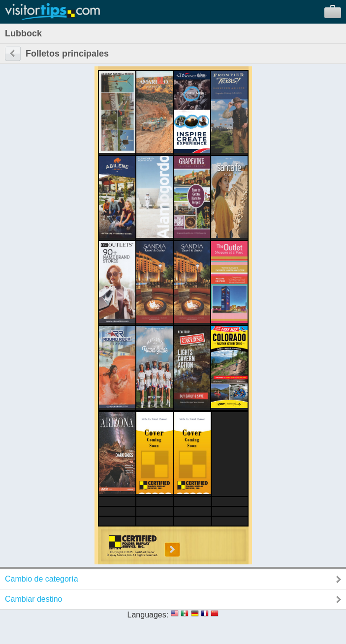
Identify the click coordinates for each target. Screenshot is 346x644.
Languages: (148, 615)
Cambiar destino (34, 599)
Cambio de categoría (42, 579)
